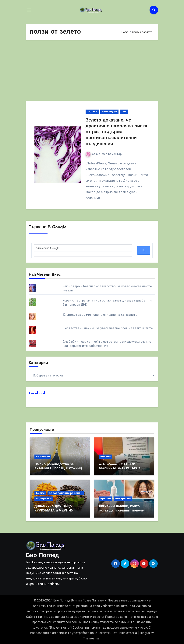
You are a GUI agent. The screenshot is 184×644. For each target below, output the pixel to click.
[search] (80, 248)
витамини (43, 457)
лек (124, 112)
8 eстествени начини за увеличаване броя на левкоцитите (108, 328)
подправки (44, 498)
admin (93, 154)
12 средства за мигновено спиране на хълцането (100, 315)
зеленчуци (109, 112)
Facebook (37, 393)
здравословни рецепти (66, 493)
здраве (92, 112)
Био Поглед (42, 556)
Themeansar (92, 638)
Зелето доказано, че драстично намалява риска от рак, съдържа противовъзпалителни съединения (116, 132)
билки (40, 493)
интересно (123, 498)
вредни (106, 498)
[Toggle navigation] (29, 10)
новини (105, 457)
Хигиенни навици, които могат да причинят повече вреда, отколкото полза (121, 511)
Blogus (145, 633)
